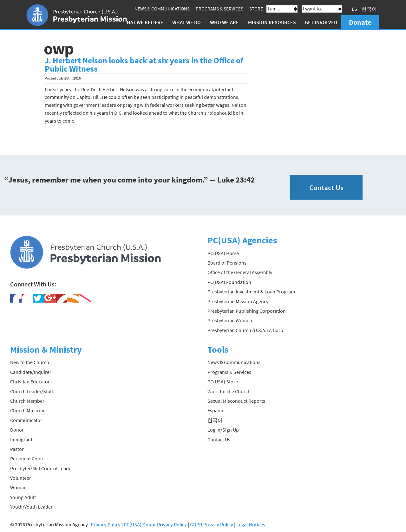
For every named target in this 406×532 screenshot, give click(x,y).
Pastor (17, 449)
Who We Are (224, 22)
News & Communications (162, 9)
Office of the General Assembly (240, 272)
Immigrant (21, 439)
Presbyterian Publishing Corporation (247, 311)
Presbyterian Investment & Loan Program (251, 292)
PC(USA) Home (223, 253)
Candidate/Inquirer (31, 372)
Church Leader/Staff (32, 391)
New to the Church (30, 362)
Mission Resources (272, 22)
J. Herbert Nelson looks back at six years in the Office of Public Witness (144, 65)
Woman (18, 487)
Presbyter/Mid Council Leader (42, 468)
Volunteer (21, 478)
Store (256, 9)
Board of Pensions (227, 263)
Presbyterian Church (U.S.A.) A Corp (245, 330)
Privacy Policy (106, 524)
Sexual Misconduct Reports (236, 401)
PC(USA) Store (223, 381)
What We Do (187, 22)
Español (216, 410)
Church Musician (28, 410)
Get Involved (321, 22)
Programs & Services (219, 9)
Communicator (26, 420)
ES (354, 9)
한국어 (369, 9)
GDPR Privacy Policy (212, 524)
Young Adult (23, 497)
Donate (360, 22)
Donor (17, 430)
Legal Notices (251, 524)
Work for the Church (229, 391)
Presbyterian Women (230, 320)
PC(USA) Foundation (229, 282)
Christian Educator (30, 381)
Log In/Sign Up (223, 430)
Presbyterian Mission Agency (238, 301)
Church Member (27, 401)
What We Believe (143, 22)
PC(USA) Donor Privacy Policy (155, 524)
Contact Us (326, 187)
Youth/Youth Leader (31, 507)
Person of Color (27, 458)
